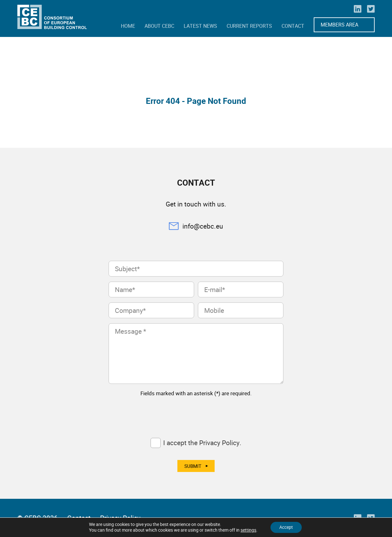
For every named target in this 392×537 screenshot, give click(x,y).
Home (128, 26)
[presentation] (157, 414)
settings (248, 530)
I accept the (202, 443)
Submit (193, 466)
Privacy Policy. (220, 443)
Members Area (339, 25)
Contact (293, 26)
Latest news (200, 26)
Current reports (249, 26)
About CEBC (159, 26)
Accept (286, 527)
